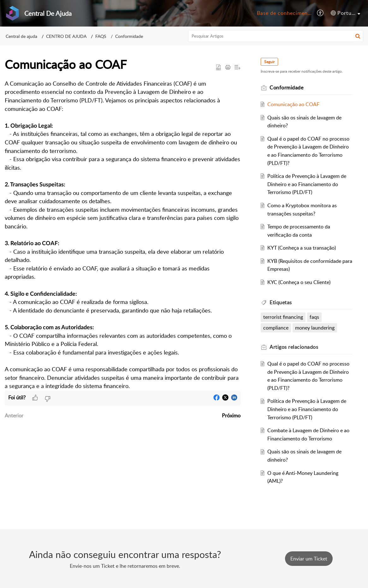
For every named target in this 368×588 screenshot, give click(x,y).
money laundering (315, 328)
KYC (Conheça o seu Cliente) (299, 282)
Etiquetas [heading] (281, 302)
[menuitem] (283, 13)
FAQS (101, 36)
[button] (321, 13)
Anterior (14, 415)
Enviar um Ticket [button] (309, 559)
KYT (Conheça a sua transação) (302, 248)
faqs (314, 317)
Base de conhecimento (285, 13)
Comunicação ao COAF (293, 104)
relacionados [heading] (294, 347)
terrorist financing (283, 317)
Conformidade (129, 36)
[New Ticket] (309, 559)
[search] (276, 36)
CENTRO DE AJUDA (66, 36)
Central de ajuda (21, 36)
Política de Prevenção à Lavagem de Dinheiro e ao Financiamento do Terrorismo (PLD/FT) (307, 184)
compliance (276, 328)
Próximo (231, 415)
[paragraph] (123, 235)
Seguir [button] (269, 62)
